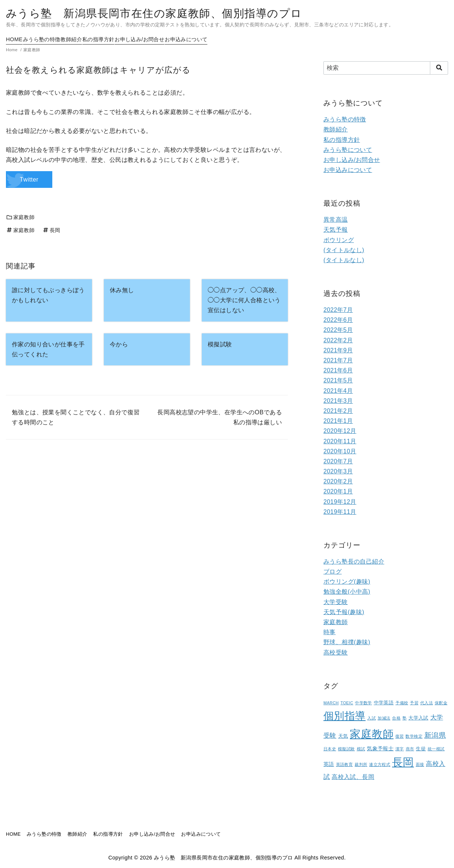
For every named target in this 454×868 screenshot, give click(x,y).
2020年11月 (340, 441)
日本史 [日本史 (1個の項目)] (330, 749)
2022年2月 (338, 340)
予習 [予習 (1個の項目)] (414, 703)
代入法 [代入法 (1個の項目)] (427, 703)
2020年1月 (338, 491)
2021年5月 (338, 380)
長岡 (51, 230)
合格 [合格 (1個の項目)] (396, 718)
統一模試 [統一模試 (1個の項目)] (436, 749)
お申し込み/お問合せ (174, 39)
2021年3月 (338, 401)
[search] (439, 68)
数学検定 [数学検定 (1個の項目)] (414, 736)
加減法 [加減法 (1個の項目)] (384, 718)
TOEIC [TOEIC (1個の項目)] (347, 703)
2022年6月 (338, 320)
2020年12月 (340, 431)
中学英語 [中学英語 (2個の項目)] (384, 703)
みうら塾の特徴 (50, 39)
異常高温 (336, 220)
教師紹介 (89, 39)
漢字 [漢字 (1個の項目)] (400, 749)
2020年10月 (340, 451)
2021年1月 (338, 421)
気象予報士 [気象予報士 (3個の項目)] (380, 748)
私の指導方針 (124, 39)
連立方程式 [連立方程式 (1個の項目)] (380, 764)
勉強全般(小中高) (347, 592)
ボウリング (339, 240)
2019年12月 (340, 502)
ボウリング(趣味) (347, 582)
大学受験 (336, 602)
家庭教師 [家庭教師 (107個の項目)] (372, 734)
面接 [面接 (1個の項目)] (420, 764)
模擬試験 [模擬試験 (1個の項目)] (346, 749)
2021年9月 (338, 350)
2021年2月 (338, 411)
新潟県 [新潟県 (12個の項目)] (435, 735)
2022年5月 (338, 330)
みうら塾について (348, 150)
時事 (330, 632)
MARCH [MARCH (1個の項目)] (331, 703)
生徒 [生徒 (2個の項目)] (421, 749)
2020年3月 (338, 471)
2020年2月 (338, 481)
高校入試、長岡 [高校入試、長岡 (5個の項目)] (353, 777)
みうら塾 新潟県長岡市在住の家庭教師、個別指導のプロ (154, 13)
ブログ (333, 572)
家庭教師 (20, 217)
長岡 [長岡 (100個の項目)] (403, 762)
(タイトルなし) (344, 250)
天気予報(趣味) (344, 612)
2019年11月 (340, 512)
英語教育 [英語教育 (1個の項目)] (345, 764)
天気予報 (336, 230)
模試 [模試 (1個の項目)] (361, 749)
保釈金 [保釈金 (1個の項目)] (441, 703)
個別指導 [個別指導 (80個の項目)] (345, 716)
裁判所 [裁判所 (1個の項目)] (361, 764)
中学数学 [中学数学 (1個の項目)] (363, 703)
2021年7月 (338, 360)
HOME (14, 39)
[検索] (386, 68)
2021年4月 (338, 391)
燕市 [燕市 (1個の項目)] (410, 749)
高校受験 (336, 652)
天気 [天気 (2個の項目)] (343, 736)
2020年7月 (338, 461)
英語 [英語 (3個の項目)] (329, 764)
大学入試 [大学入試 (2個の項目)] (418, 718)
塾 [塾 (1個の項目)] (404, 718)
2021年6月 (338, 370)
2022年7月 (338, 310)
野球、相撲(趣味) (347, 642)
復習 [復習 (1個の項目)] (400, 736)
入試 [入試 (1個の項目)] (371, 718)
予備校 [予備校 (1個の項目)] (402, 703)
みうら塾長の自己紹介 (354, 562)
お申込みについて (229, 39)
